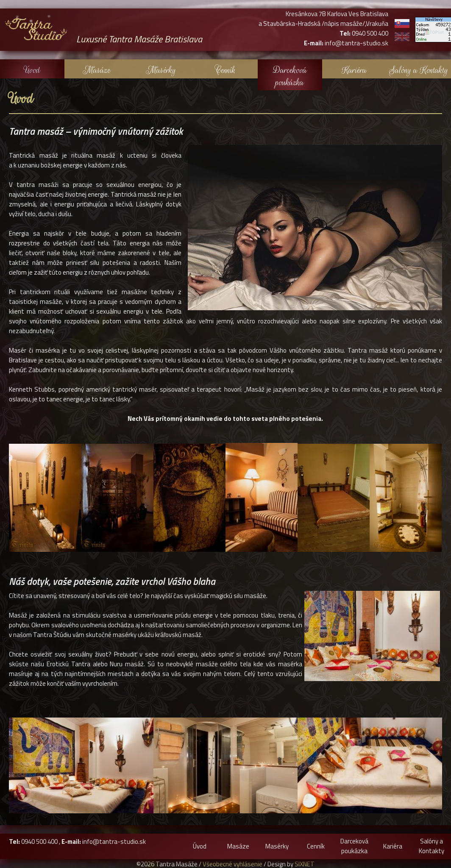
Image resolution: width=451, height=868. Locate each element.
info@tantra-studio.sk (114, 842)
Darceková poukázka (290, 76)
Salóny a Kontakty (419, 70)
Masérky (161, 70)
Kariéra (354, 70)
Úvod (32, 70)
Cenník (225, 70)
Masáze (97, 70)
